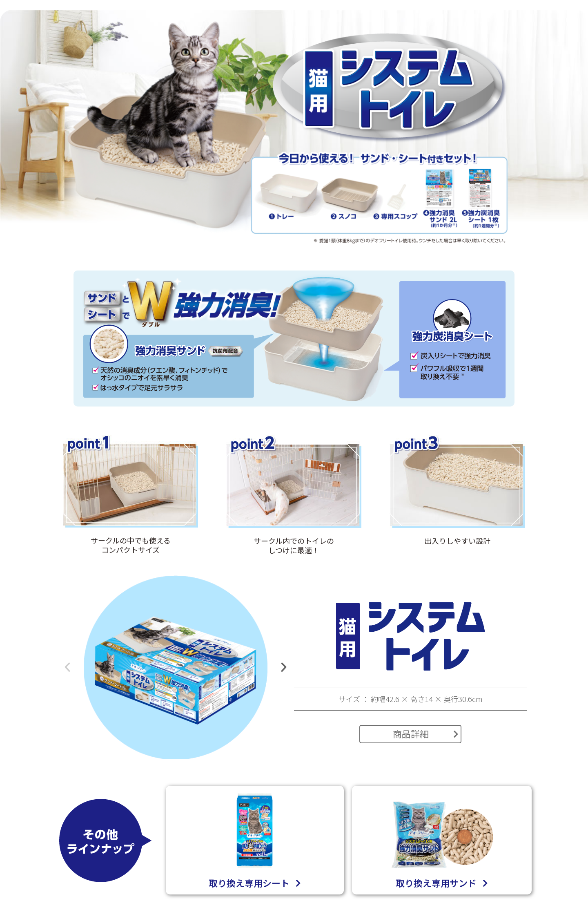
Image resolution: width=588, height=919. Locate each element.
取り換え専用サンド (442, 883)
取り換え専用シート (255, 883)
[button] (67, 667)
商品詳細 (426, 733)
